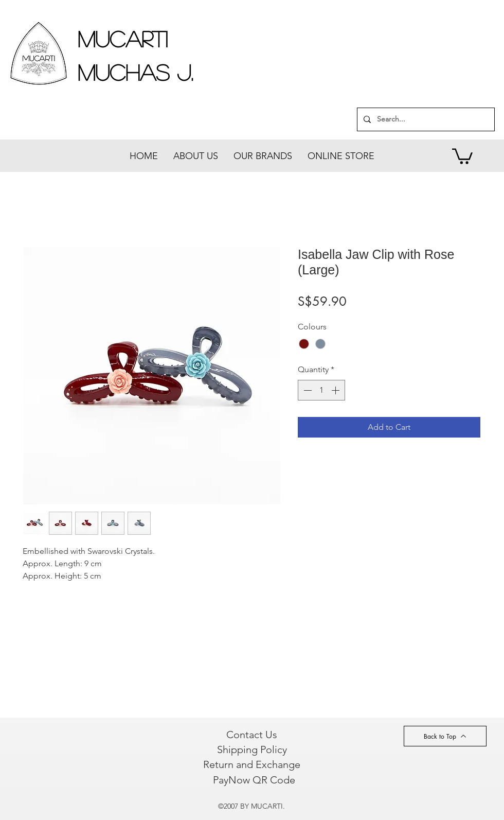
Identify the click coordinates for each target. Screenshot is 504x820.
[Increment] (336, 390)
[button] (462, 155)
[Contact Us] (252, 735)
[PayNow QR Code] (254, 780)
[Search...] (425, 119)
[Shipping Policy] (252, 749)
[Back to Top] (445, 736)
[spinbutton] (321, 390)
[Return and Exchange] (251, 764)
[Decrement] (307, 390)
